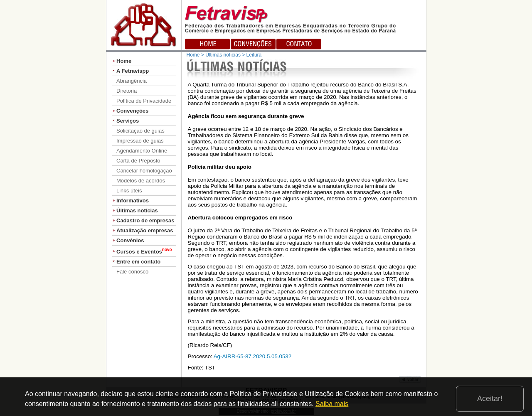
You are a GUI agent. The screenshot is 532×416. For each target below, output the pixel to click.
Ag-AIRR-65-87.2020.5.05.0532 (252, 356)
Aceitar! (490, 399)
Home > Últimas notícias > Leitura (224, 55)
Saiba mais (332, 404)
